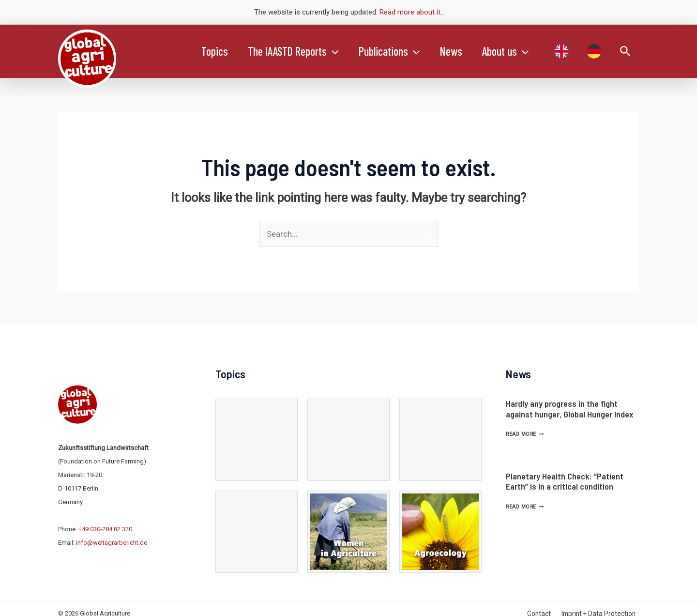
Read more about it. (411, 12)
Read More (525, 434)
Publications (397, 51)
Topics (216, 51)
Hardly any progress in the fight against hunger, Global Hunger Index (569, 409)
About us (520, 51)
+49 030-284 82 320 (105, 529)
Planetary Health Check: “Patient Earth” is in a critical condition (565, 481)
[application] (337, 51)
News (462, 51)
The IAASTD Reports (298, 51)
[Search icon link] (625, 52)
